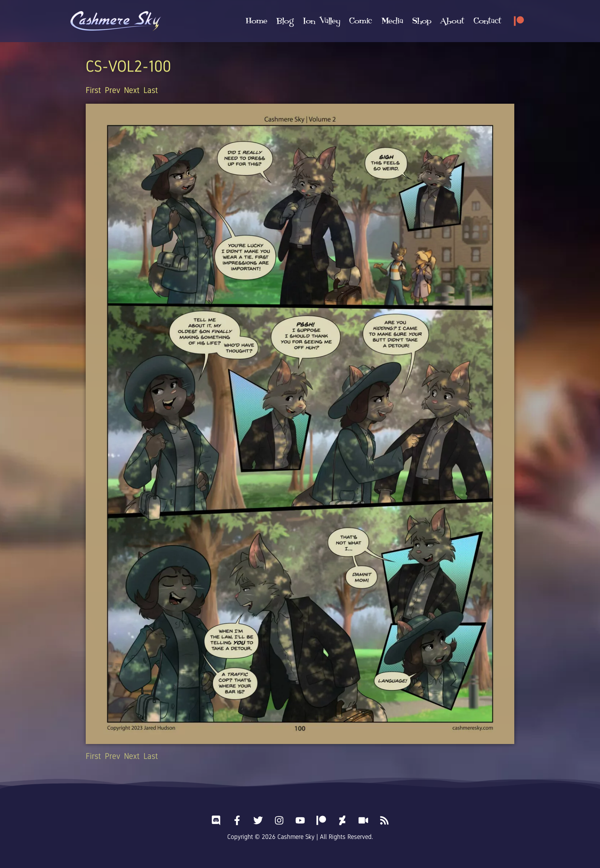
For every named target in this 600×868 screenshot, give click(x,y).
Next (132, 90)
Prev (112, 90)
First (93, 90)
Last (151, 90)
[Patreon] (519, 21)
